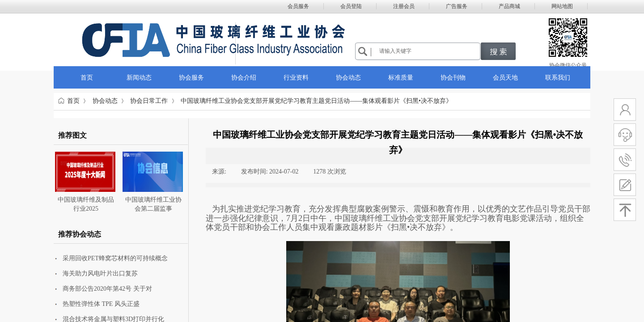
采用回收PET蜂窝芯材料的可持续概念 (115, 258)
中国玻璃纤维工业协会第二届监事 (153, 204)
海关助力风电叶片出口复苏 (100, 273)
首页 (73, 101)
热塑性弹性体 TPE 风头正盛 (101, 304)
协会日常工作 (149, 101)
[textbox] (428, 51)
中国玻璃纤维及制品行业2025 (86, 204)
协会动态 (105, 101)
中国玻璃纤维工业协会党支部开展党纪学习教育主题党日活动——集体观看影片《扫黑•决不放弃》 (316, 101)
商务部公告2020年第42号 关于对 (107, 289)
